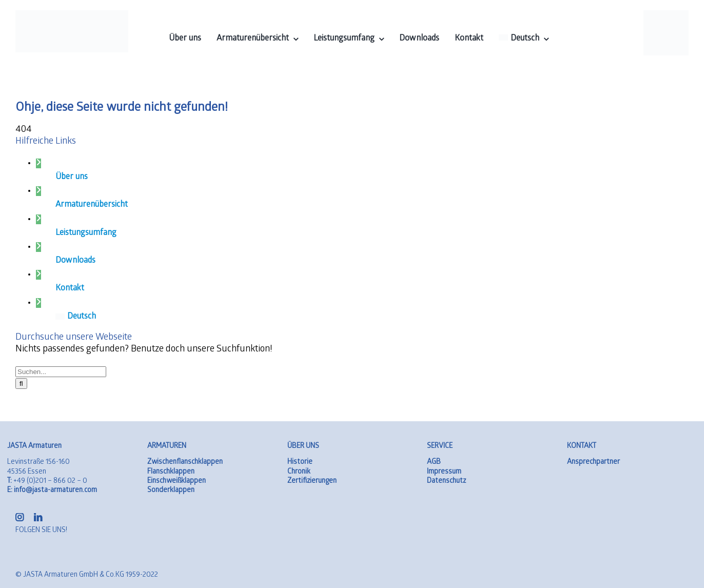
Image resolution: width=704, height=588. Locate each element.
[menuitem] (524, 39)
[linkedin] (38, 517)
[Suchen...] (61, 372)
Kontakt (70, 289)
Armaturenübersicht (92, 205)
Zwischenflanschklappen (185, 463)
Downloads (75, 261)
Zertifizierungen (312, 482)
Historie (300, 463)
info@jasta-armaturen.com (52, 491)
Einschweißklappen (177, 482)
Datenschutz (446, 482)
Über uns (72, 177)
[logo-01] (72, 15)
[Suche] (21, 384)
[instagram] (19, 517)
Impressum (444, 472)
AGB (434, 463)
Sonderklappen (171, 491)
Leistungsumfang (86, 233)
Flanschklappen (171, 472)
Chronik (299, 472)
